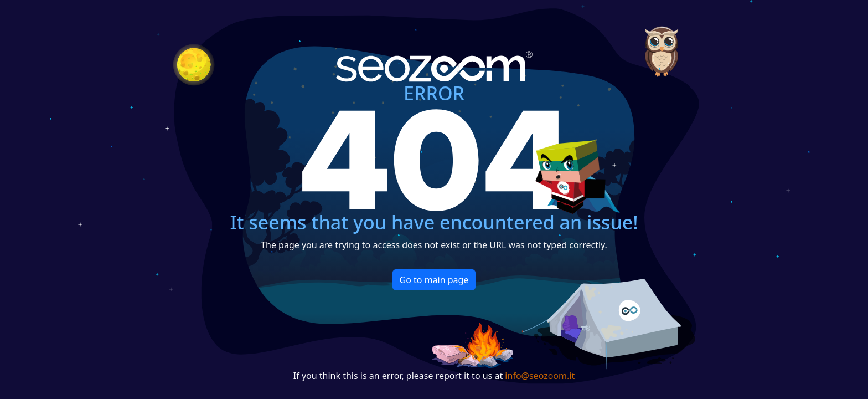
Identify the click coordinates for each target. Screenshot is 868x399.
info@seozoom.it (540, 376)
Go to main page (434, 280)
